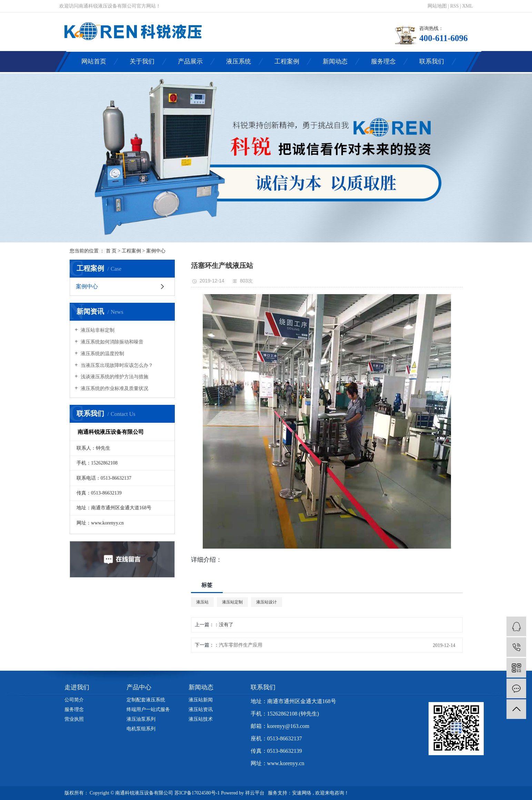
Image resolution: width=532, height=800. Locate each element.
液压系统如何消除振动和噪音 (112, 342)
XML (467, 6)
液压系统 (239, 61)
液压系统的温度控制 (102, 354)
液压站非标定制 (97, 330)
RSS (455, 6)
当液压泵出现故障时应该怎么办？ (117, 365)
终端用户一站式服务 (148, 709)
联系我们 (432, 61)
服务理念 (383, 61)
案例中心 (156, 251)
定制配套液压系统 (146, 700)
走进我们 (77, 687)
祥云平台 (255, 793)
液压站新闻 (201, 700)
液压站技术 (201, 719)
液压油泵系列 (141, 719)
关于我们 (142, 61)
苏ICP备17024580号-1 (197, 793)
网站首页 (94, 61)
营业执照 (74, 719)
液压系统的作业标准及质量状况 (114, 388)
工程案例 (287, 61)
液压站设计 (267, 602)
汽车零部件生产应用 (241, 645)
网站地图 (438, 6)
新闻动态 (335, 61)
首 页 (111, 251)
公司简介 (74, 700)
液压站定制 (232, 602)
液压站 (202, 602)
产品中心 (139, 687)
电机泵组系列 (141, 729)
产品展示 (190, 61)
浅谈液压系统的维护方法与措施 (114, 377)
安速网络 (302, 793)
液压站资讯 (201, 709)
